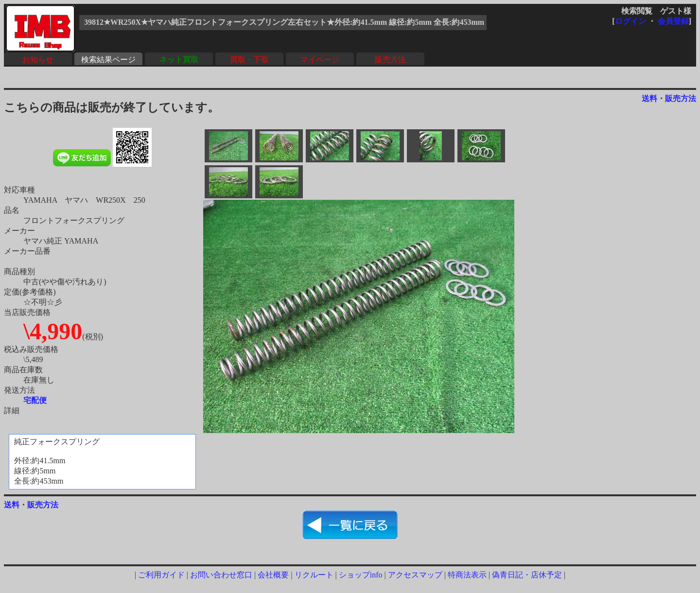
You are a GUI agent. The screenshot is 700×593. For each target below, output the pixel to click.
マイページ (320, 60)
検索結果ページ (108, 60)
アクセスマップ (415, 575)
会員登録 (673, 21)
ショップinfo (361, 575)
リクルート (314, 575)
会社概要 (273, 575)
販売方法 (390, 60)
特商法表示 (467, 575)
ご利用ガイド (161, 575)
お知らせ (38, 60)
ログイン (630, 21)
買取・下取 (249, 60)
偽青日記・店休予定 (527, 575)
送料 (649, 98)
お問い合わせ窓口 (221, 575)
